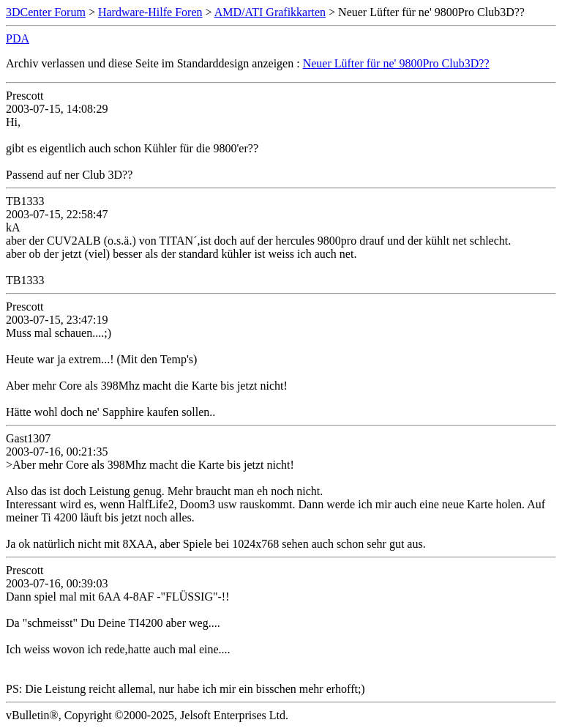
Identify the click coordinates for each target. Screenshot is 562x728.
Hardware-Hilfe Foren (150, 12)
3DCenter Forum (46, 12)
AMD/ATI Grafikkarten (270, 12)
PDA (18, 38)
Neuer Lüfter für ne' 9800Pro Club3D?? (396, 63)
